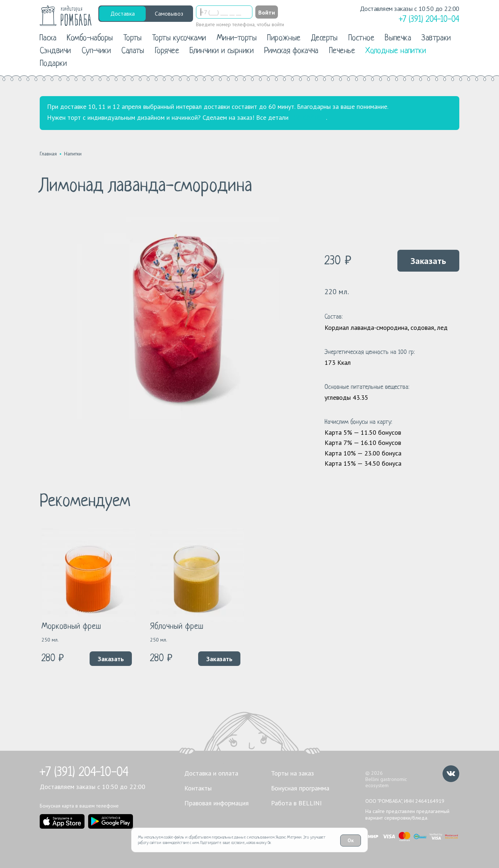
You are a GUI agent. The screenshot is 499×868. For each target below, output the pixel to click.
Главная (48, 154)
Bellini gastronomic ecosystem (386, 782)
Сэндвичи (55, 51)
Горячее (167, 51)
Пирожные (284, 38)
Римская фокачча (291, 51)
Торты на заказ (292, 773)
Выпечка (398, 38)
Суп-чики (96, 51)
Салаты (133, 51)
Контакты (198, 788)
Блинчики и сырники (221, 51)
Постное (361, 38)
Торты (133, 38)
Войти (267, 12)
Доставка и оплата (211, 773)
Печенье (342, 51)
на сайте (307, 118)
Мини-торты (237, 38)
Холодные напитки (396, 51)
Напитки (73, 154)
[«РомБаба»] (66, 16)
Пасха (48, 38)
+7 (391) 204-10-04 (84, 773)
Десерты (324, 38)
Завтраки (436, 38)
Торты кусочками (179, 38)
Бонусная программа (300, 788)
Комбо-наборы (90, 38)
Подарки (53, 64)
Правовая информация (217, 803)
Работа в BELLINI (296, 803)
